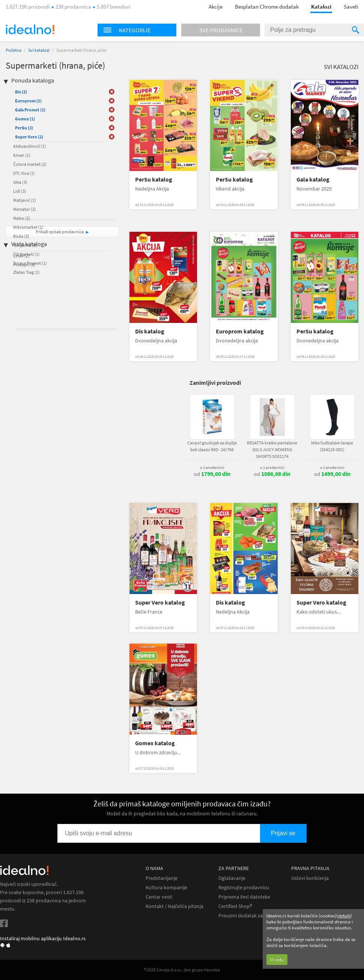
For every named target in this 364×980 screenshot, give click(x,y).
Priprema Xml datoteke (244, 897)
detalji (344, 916)
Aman (22, 155)
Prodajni (24, 265)
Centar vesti (159, 897)
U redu (277, 960)
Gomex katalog (155, 743)
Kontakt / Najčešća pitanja (174, 906)
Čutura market (30, 164)
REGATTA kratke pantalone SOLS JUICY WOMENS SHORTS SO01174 (272, 449)
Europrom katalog (240, 331)
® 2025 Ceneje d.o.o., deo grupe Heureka (182, 970)
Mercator (25, 209)
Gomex (25, 119)
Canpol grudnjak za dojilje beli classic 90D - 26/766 (212, 446)
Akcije (216, 7)
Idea (20, 182)
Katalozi (321, 7)
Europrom (28, 101)
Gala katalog (313, 179)
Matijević (25, 200)
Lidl (20, 191)
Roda (21, 236)
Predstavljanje (162, 878)
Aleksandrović (30, 146)
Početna (14, 50)
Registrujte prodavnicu (244, 888)
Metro (22, 218)
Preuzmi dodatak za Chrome (250, 916)
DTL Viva (24, 173)
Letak (21, 256)
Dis (21, 92)
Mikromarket (28, 227)
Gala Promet (30, 110)
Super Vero (29, 137)
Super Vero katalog (160, 603)
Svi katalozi (39, 50)
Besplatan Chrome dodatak (267, 7)
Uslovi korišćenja (310, 878)
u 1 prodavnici (212, 467)
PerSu (24, 128)
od (212, 474)
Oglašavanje (232, 878)
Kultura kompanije (166, 888)
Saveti (351, 7)
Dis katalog (150, 331)
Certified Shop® (235, 906)
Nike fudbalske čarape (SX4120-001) (332, 446)
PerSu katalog (154, 179)
